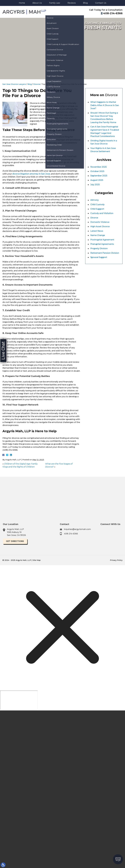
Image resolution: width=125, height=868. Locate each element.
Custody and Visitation (102, 213)
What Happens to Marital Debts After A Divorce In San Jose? (105, 105)
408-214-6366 (82, 534)
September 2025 (99, 176)
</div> (19, 700)
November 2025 (98, 167)
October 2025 (97, 171)
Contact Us (101, 3)
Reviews (72, 3)
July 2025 (95, 185)
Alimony (95, 200)
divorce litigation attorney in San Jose (31, 174)
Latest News (97, 231)
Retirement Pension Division (105, 253)
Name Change (98, 235)
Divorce (37, 84)
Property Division (99, 249)
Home (22, 3)
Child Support (97, 209)
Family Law (55, 3)
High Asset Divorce (100, 226)
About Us (37, 3)
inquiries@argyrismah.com (88, 529)
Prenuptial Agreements (102, 244)
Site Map (37, 560)
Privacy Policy (116, 560)
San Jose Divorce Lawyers (14, 84)
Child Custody (97, 204)
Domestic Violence (100, 222)
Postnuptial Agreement (102, 240)
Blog (85, 3)
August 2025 (97, 180)
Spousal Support (99, 257)
